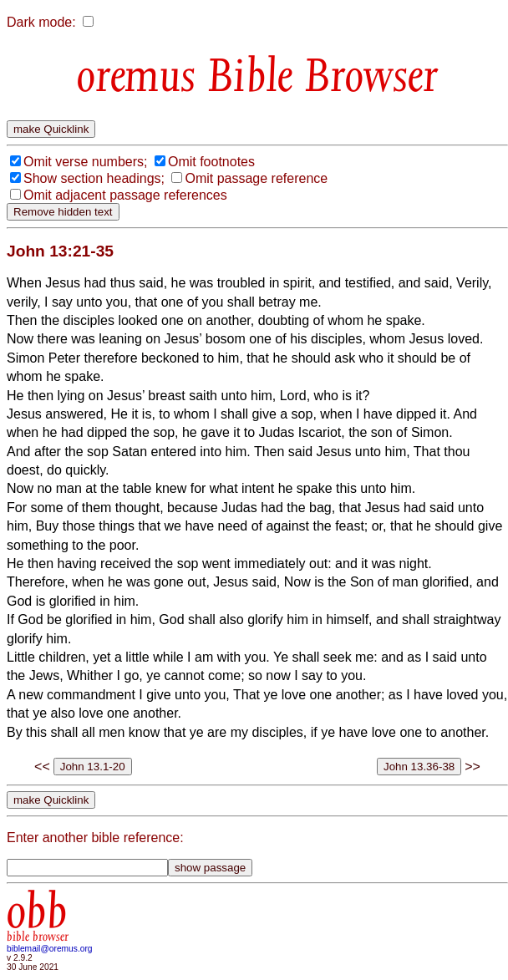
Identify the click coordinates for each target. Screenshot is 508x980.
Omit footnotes (211, 162)
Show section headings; (94, 178)
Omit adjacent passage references (125, 195)
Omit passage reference (256, 178)
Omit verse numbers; (85, 162)
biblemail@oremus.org (50, 949)
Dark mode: (41, 22)
